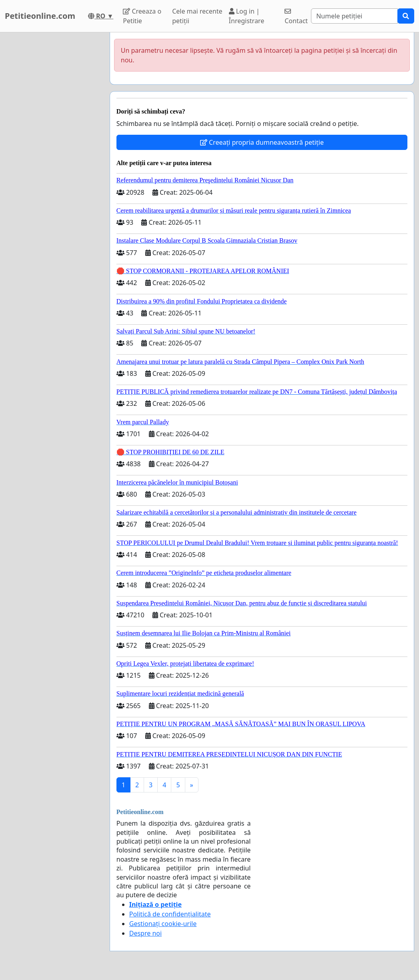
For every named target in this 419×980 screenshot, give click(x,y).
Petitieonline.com (40, 16)
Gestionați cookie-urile (163, 924)
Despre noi (145, 933)
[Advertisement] (52, 152)
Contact (296, 17)
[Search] (354, 16)
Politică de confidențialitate (170, 914)
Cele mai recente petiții (197, 16)
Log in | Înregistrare (247, 16)
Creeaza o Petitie (142, 16)
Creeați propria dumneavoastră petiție (262, 142)
